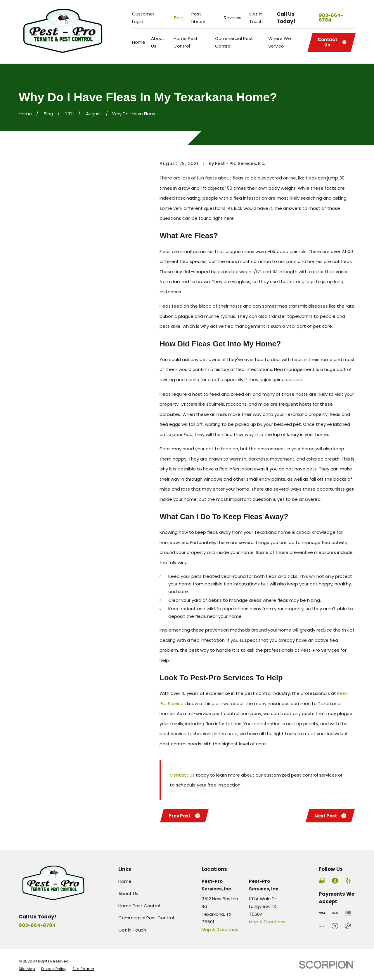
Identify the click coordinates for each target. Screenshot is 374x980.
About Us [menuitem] (158, 42)
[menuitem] (27, 969)
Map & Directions (220, 929)
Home (125, 881)
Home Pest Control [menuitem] (186, 42)
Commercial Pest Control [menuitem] (234, 42)
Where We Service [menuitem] (280, 42)
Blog (179, 18)
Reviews (233, 18)
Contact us (182, 775)
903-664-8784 (331, 18)
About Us (128, 893)
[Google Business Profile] (322, 881)
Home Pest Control (139, 906)
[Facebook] (335, 881)
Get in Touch (132, 930)
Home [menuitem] (139, 42)
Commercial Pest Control (146, 918)
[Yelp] (348, 881)
